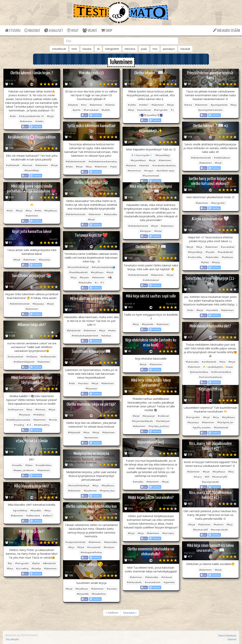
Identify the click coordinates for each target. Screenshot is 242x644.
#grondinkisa (20, 511)
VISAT (73, 30)
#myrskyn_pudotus (159, 426)
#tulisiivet (131, 165)
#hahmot (219, 525)
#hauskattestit (225, 252)
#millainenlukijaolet (24, 362)
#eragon (149, 171)
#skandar (144, 165)
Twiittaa (36, 126)
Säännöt (232, 639)
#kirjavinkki (83, 594)
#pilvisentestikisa (199, 372)
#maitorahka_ (195, 257)
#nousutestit (94, 547)
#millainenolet (48, 357)
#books (53, 420)
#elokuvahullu (134, 582)
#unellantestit (209, 362)
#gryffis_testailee (202, 428)
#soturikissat (144, 110)
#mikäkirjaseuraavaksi (18, 420)
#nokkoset (163, 416)
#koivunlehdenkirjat (78, 267)
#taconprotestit (210, 482)
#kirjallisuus (51, 211)
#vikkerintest (33, 516)
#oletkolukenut (222, 158)
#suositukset (228, 247)
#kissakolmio (99, 594)
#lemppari (146, 231)
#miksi (69, 167)
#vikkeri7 (48, 516)
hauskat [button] (185, 49)
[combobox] (121, 41)
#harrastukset (91, 110)
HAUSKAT (32, 30)
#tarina (188, 105)
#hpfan (36, 563)
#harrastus (168, 533)
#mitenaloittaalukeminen (85, 336)
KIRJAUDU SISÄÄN (226, 30)
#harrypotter (161, 110)
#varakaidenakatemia (164, 165)
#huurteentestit (151, 176)
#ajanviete (169, 582)
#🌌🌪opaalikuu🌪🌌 (151, 115)
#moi (84, 105)
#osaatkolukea (43, 465)
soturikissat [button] (59, 49)
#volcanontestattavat (210, 377)
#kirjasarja (44, 260)
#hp (10, 563)
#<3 (29, 425)
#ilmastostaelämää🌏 (103, 267)
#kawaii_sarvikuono (24, 470)
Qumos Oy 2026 (16, 635)
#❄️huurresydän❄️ (142, 155)
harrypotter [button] (112, 49)
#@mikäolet (49, 563)
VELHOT (90, 30)
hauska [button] (87, 49)
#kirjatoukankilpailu (142, 421)
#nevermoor (134, 171)
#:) (172, 110)
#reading (19, 425)
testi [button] (74, 49)
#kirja (131, 110)
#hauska (210, 252)
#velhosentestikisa (221, 372)
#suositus (83, 383)
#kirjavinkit (148, 324)
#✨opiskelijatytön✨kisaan (218, 367)
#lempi (158, 231)
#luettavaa (227, 257)
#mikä (38, 211)
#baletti (106, 110)
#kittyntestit (74, 432)
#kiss (231, 472)
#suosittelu (212, 310)
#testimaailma (42, 425)
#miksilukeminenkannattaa (103, 162)
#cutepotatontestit (75, 542)
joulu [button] (144, 49)
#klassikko (36, 511)
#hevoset (27, 165)
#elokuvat (167, 577)
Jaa (25, 126)
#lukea (29, 465)
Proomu (34, 635)
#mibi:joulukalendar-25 (31, 116)
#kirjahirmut (90, 491)
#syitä (113, 167)
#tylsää (205, 262)
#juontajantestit (219, 105)
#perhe (77, 110)
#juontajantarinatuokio (210, 110)
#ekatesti (73, 105)
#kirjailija (36, 568)
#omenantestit (15, 357)
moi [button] (155, 49)
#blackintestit (221, 428)
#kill (207, 477)
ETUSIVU (13, 30)
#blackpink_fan (225, 422)
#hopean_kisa (107, 491)
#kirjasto (84, 277)
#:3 (102, 283)
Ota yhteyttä (12, 639)
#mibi (13, 116)
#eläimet (110, 105)
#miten (112, 331)
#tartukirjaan (163, 421)
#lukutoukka (111, 214)
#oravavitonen (153, 582)
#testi (10, 211)
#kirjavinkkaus (138, 160)
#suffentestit (13, 165)
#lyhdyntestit (74, 331)
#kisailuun (109, 547)
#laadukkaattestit (78, 272)
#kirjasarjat (149, 416)
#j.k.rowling (22, 568)
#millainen (32, 357)
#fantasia (40, 410)
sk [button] (98, 49)
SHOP (107, 30)
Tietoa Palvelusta (227, 635)
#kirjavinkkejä (163, 155)
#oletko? (144, 105)
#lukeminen (26, 121)
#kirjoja (216, 262)
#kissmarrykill (220, 477)
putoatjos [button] (169, 49)
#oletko (40, 121)
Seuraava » (130, 613)
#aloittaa (106, 336)
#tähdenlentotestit (76, 162)
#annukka (138, 482)
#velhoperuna (16, 410)
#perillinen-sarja (165, 171)
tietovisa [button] (130, 49)
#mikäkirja (39, 415)
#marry (198, 477)
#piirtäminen (91, 438)
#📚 (110, 277)
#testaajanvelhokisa (91, 552)
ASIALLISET (54, 30)
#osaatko (17, 465)
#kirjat (50, 116)
